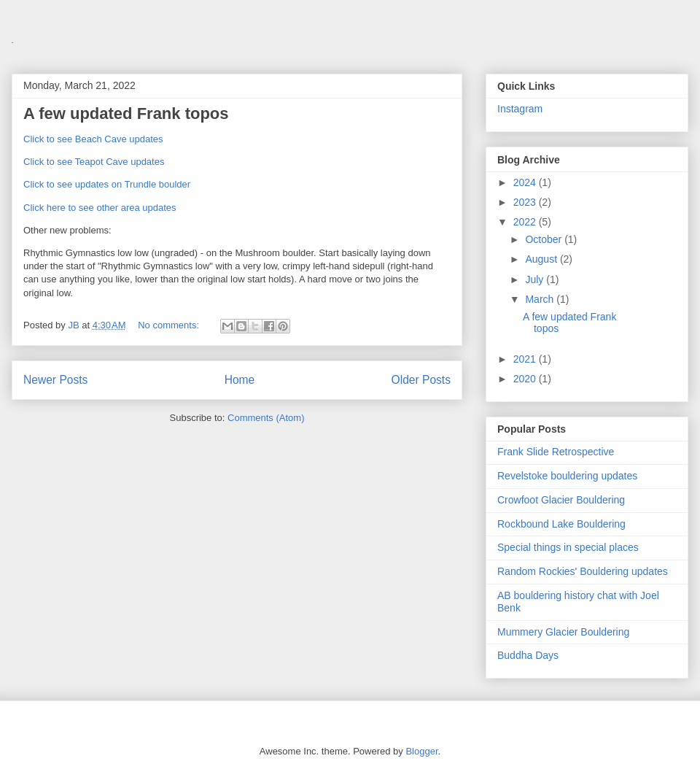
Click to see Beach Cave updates (93, 139)
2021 (526, 359)
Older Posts (421, 380)
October (545, 239)
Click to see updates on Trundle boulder (107, 184)
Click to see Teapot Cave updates (94, 162)
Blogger (421, 751)
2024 (526, 182)
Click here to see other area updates (100, 208)
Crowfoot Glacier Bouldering (561, 500)
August (542, 259)
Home (240, 380)
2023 (526, 202)
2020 (526, 379)
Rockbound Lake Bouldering (561, 524)
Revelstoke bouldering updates (567, 476)
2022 (526, 222)
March (541, 299)
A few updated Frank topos (126, 113)
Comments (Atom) (266, 418)
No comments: (170, 325)
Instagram (520, 109)
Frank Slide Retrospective (556, 452)
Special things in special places (568, 547)
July (536, 279)
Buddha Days (528, 655)
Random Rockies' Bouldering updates (583, 571)
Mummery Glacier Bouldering (563, 632)
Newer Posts (55, 380)
